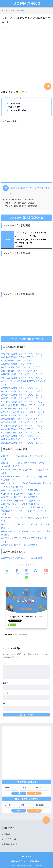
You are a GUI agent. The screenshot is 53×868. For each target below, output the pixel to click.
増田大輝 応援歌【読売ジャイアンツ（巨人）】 (22, 354)
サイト (6, 704)
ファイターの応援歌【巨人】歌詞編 (19, 200)
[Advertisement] (26, 58)
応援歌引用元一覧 (11, 844)
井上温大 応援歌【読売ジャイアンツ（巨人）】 (22, 443)
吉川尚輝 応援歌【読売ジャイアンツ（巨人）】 (22, 357)
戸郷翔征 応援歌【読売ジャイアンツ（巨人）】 (22, 429)
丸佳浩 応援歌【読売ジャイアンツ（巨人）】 (21, 367)
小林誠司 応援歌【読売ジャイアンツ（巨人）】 (22, 388)
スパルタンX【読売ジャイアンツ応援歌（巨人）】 (23, 507)
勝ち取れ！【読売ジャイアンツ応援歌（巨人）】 (23, 494)
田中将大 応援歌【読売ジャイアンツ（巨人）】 (22, 422)
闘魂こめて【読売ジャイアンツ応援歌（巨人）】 (23, 545)
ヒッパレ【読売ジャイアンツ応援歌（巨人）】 (22, 504)
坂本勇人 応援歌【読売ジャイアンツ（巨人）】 (22, 364)
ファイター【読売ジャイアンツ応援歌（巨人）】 (23, 501)
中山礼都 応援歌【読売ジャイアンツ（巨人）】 (22, 402)
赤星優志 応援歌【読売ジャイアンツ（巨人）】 (22, 433)
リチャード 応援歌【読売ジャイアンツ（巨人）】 (23, 412)
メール (6, 693)
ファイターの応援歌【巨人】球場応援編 (21, 206)
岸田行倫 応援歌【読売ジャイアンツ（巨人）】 (22, 395)
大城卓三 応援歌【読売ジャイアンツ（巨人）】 (22, 391)
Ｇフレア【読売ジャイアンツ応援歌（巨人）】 (22, 490)
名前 (5, 683)
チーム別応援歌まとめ (33, 861)
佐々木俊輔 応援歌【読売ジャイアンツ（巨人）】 (23, 405)
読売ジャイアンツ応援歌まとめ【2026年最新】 (22, 558)
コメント (7, 663)
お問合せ (7, 834)
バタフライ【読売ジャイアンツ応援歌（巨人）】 (23, 497)
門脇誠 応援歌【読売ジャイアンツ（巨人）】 (21, 361)
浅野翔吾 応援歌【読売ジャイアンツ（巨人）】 (22, 409)
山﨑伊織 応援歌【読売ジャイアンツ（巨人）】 (22, 426)
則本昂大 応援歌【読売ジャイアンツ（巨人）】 (22, 436)
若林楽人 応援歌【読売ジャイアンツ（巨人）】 (22, 415)
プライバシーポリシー (12, 839)
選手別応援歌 (16, 861)
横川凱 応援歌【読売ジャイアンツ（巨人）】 (21, 439)
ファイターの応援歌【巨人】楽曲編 (19, 203)
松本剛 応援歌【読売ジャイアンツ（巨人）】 (21, 371)
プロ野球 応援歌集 (27, 4)
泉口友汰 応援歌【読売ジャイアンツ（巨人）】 (22, 398)
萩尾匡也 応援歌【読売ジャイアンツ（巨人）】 (22, 378)
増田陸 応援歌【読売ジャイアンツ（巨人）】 (21, 419)
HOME (26, 857)
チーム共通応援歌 (20, 634)
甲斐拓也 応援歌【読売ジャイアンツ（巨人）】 (22, 374)
